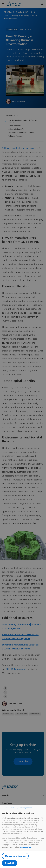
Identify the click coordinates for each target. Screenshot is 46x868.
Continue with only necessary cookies (18, 808)
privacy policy (26, 847)
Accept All (10, 863)
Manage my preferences (15, 856)
